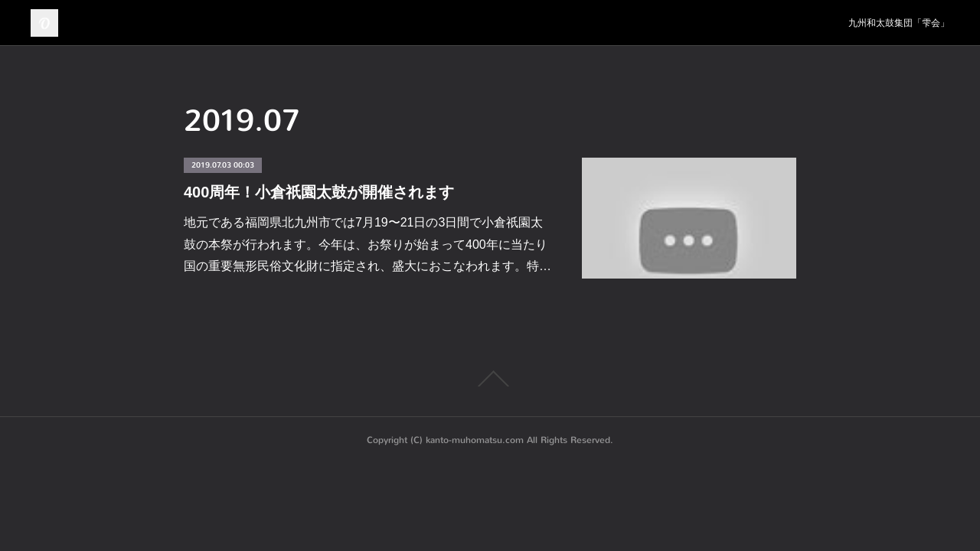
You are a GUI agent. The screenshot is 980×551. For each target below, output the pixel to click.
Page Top (490, 379)
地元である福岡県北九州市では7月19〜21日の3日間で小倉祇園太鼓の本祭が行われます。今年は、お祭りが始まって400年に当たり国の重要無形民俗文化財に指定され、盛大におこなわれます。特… (367, 245)
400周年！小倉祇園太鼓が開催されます (319, 192)
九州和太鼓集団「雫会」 (899, 23)
